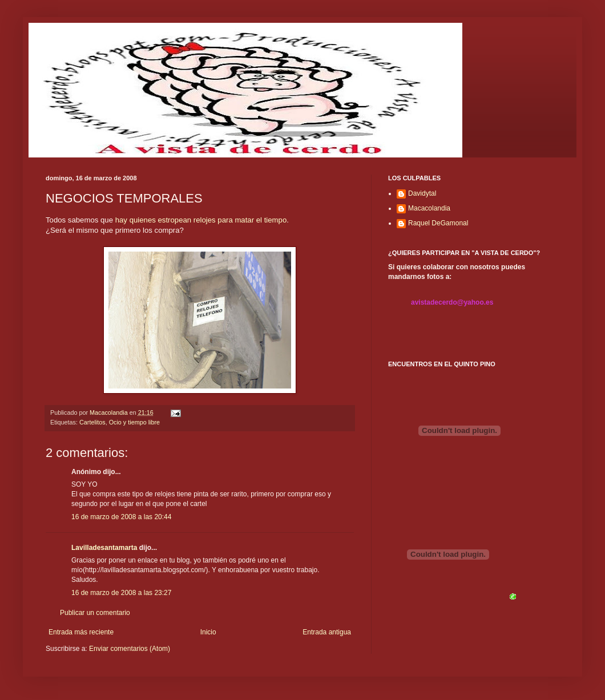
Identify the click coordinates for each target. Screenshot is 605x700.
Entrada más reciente (81, 632)
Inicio (208, 632)
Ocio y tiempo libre (134, 422)
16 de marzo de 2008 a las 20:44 (121, 517)
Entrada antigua (327, 632)
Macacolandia (429, 208)
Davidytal (422, 193)
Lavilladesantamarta (104, 548)
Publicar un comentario (95, 613)
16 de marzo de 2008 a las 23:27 (121, 593)
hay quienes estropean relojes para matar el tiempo (201, 220)
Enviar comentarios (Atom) (130, 649)
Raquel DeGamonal (438, 223)
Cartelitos (92, 422)
